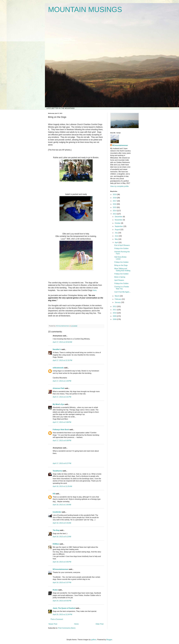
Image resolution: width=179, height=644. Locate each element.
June (117, 236)
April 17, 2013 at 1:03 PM (62, 381)
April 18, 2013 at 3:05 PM (62, 562)
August (118, 230)
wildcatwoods (58, 368)
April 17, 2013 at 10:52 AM (62, 342)
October (118, 223)
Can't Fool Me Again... (122, 292)
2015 (115, 207)
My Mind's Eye (58, 404)
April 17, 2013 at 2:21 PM (62, 397)
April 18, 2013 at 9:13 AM (62, 537)
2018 (115, 198)
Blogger (109, 640)
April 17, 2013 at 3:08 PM (62, 422)
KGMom (56, 544)
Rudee (55, 590)
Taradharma (57, 471)
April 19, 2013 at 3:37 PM (62, 583)
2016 (115, 204)
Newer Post (53, 624)
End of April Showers (122, 245)
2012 (115, 306)
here (95, 290)
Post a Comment (57, 619)
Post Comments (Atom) (67, 628)
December (119, 217)
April (117, 242)
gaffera (94, 640)
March (117, 296)
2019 (115, 194)
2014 (115, 211)
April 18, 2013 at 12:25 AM (62, 486)
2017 (115, 201)
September (119, 226)
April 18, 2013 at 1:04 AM (62, 505)
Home (76, 624)
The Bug (56, 530)
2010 (115, 313)
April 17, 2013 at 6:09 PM (62, 441)
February (118, 299)
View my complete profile (119, 186)
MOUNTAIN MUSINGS (85, 10)
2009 (115, 316)
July (116, 233)
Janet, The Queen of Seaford (64, 608)
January (118, 302)
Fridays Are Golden (121, 248)
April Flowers (119, 280)
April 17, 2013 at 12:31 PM (62, 360)
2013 (115, 214)
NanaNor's (57, 349)
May (117, 239)
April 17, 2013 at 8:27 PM (62, 463)
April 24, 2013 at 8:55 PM (62, 601)
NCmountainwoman (60, 569)
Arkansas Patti (58, 388)
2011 (115, 310)
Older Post (100, 624)
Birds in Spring (120, 277)
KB (54, 494)
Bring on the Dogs (121, 265)
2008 (115, 319)
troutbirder (57, 512)
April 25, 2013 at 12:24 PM (62, 614)
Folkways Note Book (61, 430)
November (119, 220)
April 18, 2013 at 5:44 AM (62, 523)
